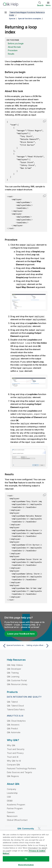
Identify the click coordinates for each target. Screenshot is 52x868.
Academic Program (16, 804)
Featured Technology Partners (21, 768)
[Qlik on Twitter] (39, 828)
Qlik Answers (13, 724)
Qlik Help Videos (15, 665)
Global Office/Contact (17, 820)
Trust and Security (16, 749)
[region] (26, 849)
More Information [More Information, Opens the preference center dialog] (26, 865)
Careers (11, 812)
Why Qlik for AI (14, 760)
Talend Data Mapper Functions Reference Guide (27, 14)
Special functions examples (30, 18)
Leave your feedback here (21, 633)
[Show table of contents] (6, 12)
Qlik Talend (12, 701)
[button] (45, 121)
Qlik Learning (13, 676)
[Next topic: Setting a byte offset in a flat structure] (38, 645)
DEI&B (10, 800)
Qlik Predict (12, 728)
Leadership (12, 793)
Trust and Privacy (15, 753)
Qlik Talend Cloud (15, 705)
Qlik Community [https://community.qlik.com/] (26, 828)
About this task (14, 47)
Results (11, 54)
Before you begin (16, 43)
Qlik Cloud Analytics (16, 721)
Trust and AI (13, 757)
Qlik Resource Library (17, 684)
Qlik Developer (14, 669)
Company (12, 789)
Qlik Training (13, 672)
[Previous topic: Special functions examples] (14, 645)
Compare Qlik (13, 764)
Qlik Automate (14, 732)
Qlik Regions (13, 776)
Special (12, 18)
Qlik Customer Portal (17, 680)
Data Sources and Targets (19, 772)
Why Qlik (11, 745)
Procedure (13, 50)
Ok (26, 859)
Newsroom (12, 816)
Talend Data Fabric (16, 709)
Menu (48, 5)
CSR (9, 797)
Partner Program (15, 808)
